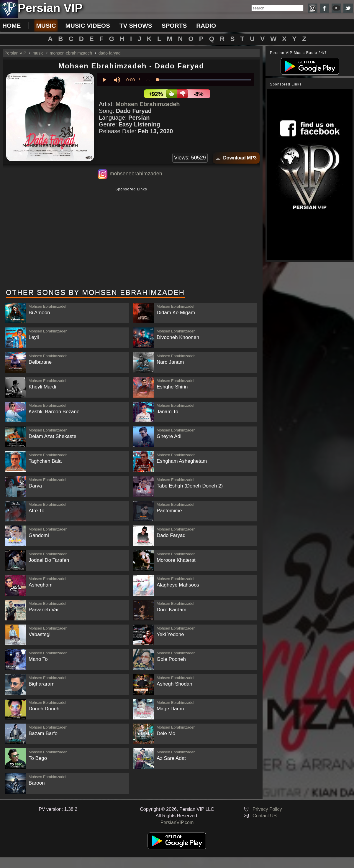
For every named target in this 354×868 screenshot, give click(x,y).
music (46, 25)
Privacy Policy (267, 809)
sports (174, 25)
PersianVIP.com (177, 822)
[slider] (204, 80)
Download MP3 (236, 158)
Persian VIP (15, 53)
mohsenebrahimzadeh (136, 174)
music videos (87, 25)
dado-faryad (110, 53)
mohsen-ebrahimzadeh (71, 53)
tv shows (136, 25)
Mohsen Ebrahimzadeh (148, 104)
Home (12, 25)
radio (206, 25)
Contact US (265, 816)
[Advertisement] (131, 238)
